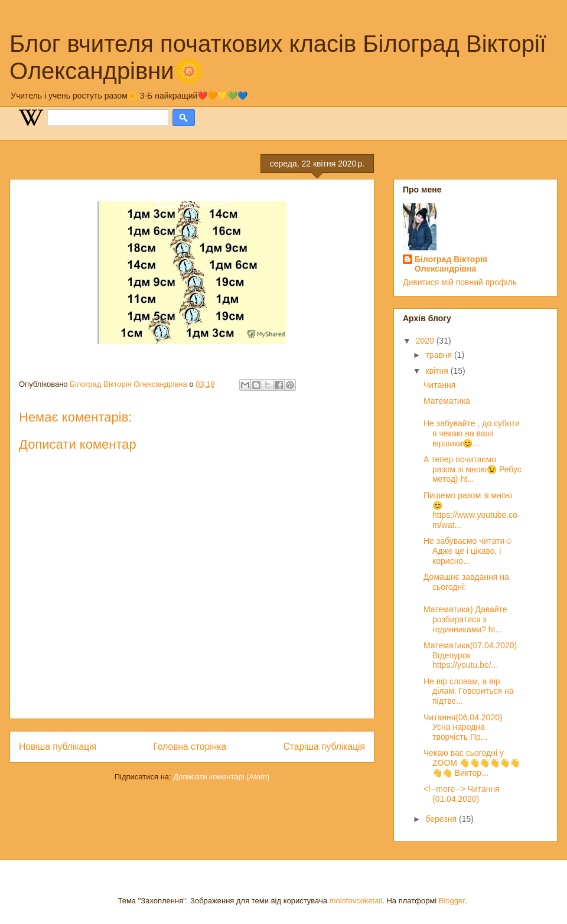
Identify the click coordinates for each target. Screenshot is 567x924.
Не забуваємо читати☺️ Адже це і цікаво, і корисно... (468, 551)
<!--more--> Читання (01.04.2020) (462, 794)
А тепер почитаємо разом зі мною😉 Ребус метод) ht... (472, 469)
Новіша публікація (58, 747)
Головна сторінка (190, 747)
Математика (447, 401)
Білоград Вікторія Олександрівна (451, 264)
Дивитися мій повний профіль (460, 282)
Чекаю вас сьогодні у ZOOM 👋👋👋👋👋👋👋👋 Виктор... (472, 763)
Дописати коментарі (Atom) (221, 777)
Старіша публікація (324, 747)
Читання (439, 385)
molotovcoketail (356, 901)
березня (442, 819)
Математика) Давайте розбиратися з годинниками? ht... (465, 619)
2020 (426, 341)
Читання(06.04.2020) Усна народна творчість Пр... (463, 727)
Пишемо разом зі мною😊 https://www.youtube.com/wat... (470, 510)
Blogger (452, 901)
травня (440, 355)
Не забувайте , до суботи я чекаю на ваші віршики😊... (472, 433)
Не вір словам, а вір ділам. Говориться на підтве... (468, 691)
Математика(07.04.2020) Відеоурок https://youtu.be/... (470, 655)
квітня (438, 371)
